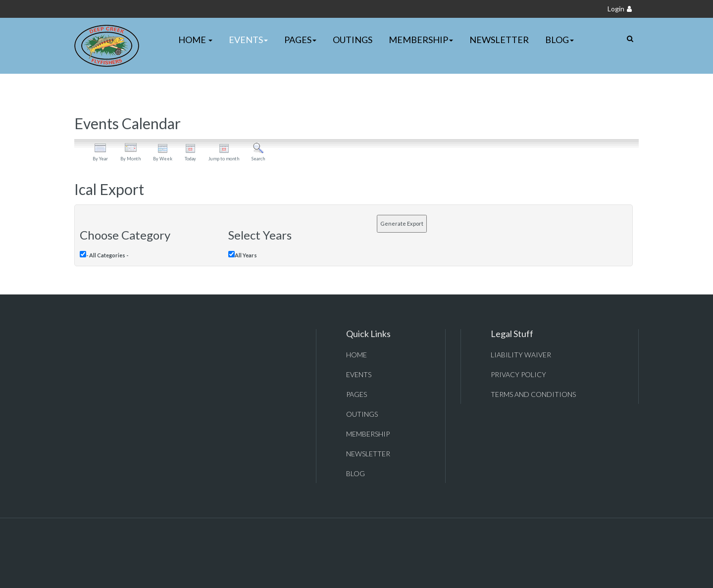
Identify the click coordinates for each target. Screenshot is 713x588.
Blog (560, 40)
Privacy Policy (518, 374)
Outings (353, 40)
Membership (421, 40)
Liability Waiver (521, 355)
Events (248, 40)
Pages (300, 40)
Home (195, 40)
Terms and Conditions (533, 394)
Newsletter (499, 40)
